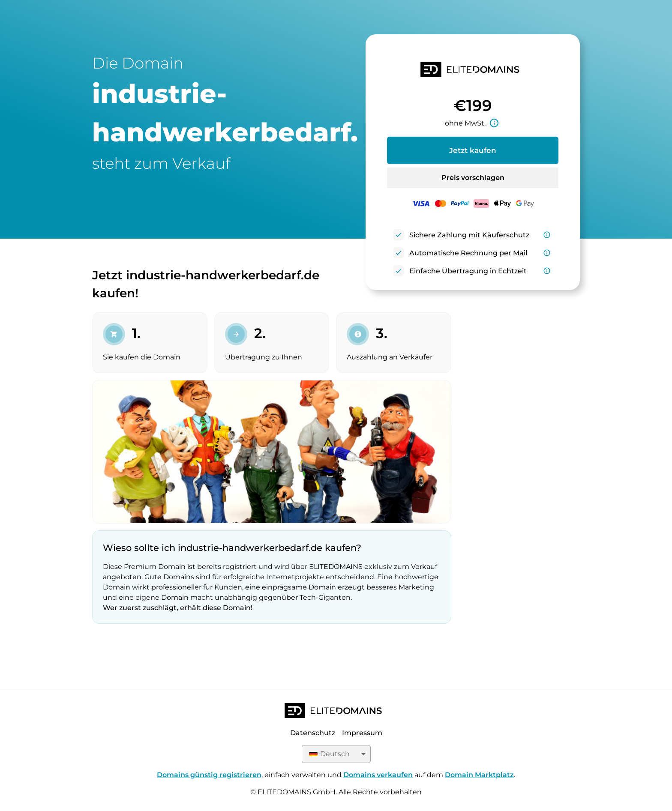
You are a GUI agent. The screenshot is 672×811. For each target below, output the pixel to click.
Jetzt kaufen (473, 150)
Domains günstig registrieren (209, 775)
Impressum (362, 733)
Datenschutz (313, 733)
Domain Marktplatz (479, 775)
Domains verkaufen (378, 775)
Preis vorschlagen (473, 178)
